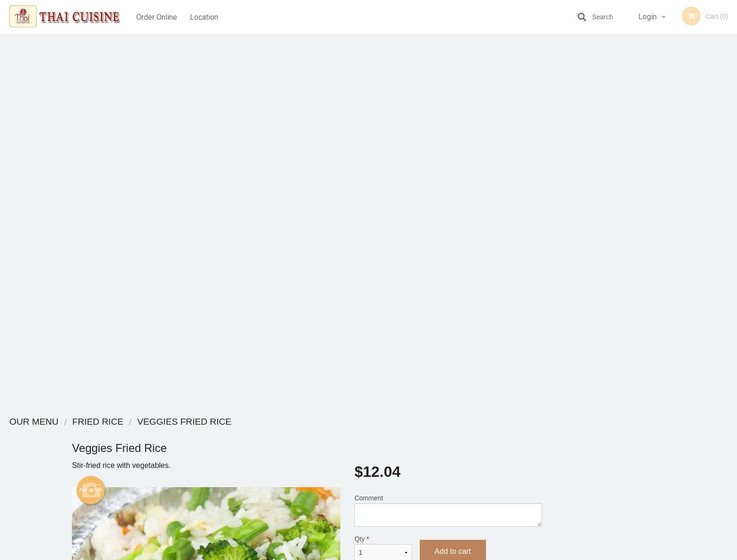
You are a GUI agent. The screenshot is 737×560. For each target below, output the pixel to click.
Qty (383, 174)
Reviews (426, 434)
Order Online (157, 17)
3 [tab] (668, 260)
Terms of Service (384, 553)
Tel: (521, 457)
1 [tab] (640, 260)
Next (730, 199)
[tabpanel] (676, 199)
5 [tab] (697, 260)
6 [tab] (711, 260)
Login (647, 17)
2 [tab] (654, 260)
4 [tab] (682, 260)
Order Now (676, 55)
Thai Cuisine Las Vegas (188, 422)
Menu (344, 434)
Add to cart (453, 177)
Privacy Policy (433, 457)
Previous (621, 199)
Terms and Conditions (444, 446)
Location (205, 17)
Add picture (91, 116)
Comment (448, 136)
